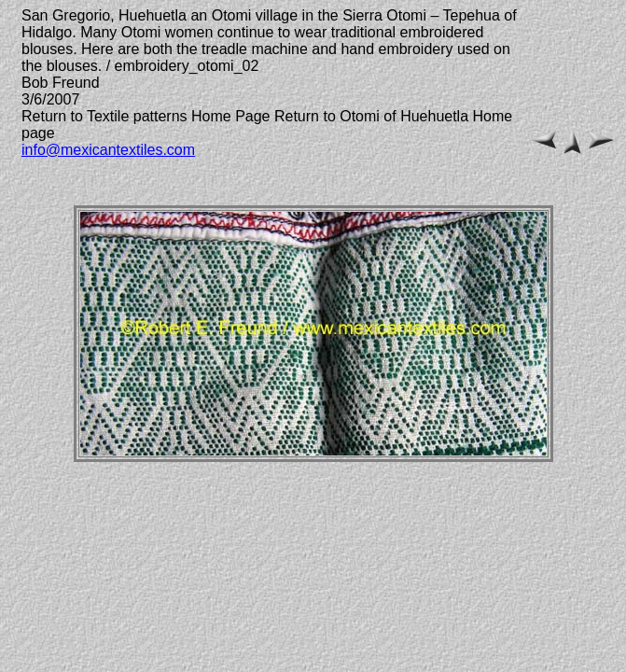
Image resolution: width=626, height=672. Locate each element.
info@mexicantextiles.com (108, 150)
